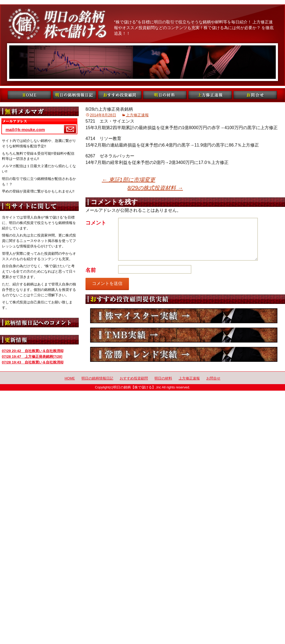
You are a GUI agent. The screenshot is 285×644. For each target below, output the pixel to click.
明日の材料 (163, 378)
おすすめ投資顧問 (134, 378)
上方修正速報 (137, 115)
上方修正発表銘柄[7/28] (32, 357)
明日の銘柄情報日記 (97, 378)
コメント (96, 223)
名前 (91, 270)
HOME (70, 378)
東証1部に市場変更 (129, 180)
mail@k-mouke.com (25, 130)
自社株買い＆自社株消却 (33, 351)
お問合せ (213, 378)
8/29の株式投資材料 (155, 188)
